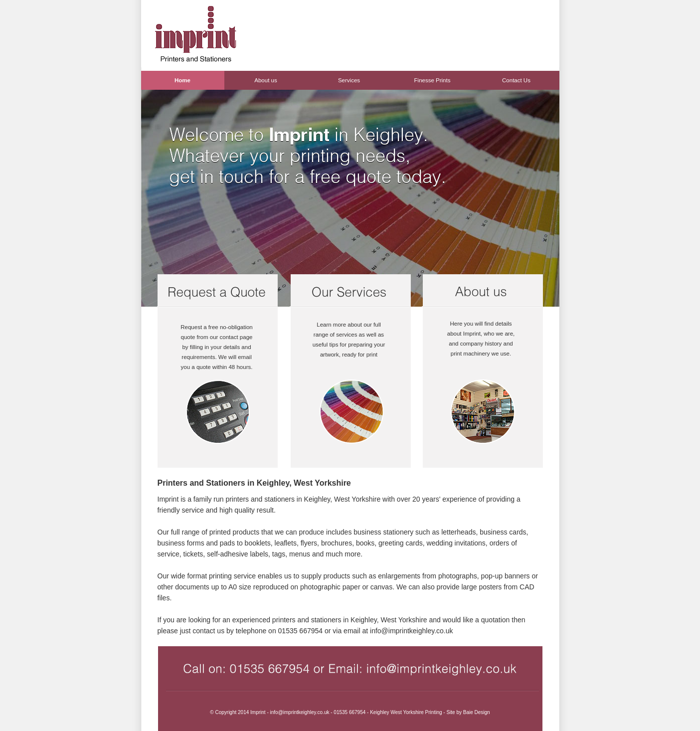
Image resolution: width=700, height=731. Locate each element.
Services (349, 80)
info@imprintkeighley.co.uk (411, 631)
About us (265, 80)
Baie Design (477, 712)
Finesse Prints (433, 80)
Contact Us (516, 80)
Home (182, 80)
